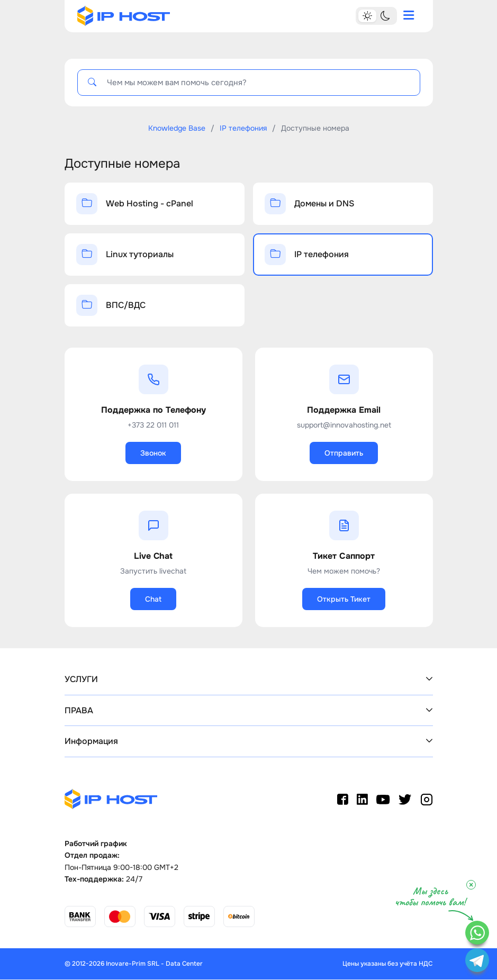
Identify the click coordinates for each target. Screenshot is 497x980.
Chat (153, 599)
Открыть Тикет (344, 599)
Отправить (344, 453)
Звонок (153, 453)
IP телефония (243, 128)
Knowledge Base (177, 128)
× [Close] (471, 885)
